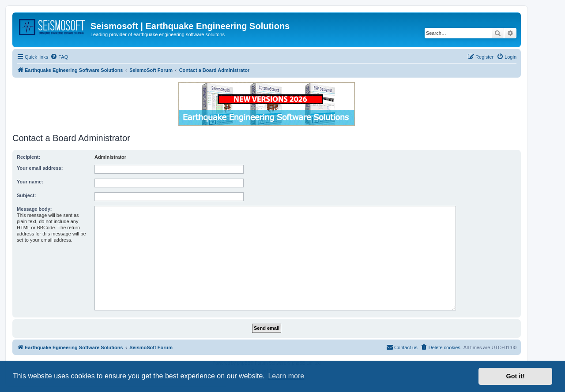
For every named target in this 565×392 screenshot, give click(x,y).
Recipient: (28, 157)
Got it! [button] (516, 376)
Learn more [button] (286, 376)
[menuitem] (59, 57)
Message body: (34, 209)
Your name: (30, 182)
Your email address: (40, 168)
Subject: (26, 195)
